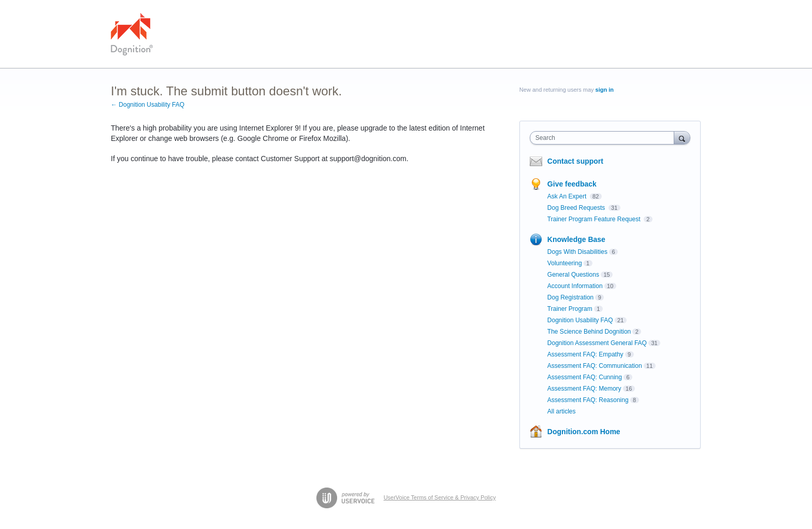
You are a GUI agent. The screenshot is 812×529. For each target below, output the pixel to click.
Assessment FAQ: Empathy (585, 354)
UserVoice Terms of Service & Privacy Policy (440, 497)
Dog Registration (570, 297)
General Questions (573, 275)
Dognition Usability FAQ (580, 320)
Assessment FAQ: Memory (584, 389)
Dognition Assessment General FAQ (597, 343)
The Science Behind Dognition (589, 332)
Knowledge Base (576, 239)
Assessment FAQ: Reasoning (588, 400)
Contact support (575, 161)
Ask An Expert (568, 196)
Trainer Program (570, 309)
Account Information (575, 286)
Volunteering (565, 263)
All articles (562, 411)
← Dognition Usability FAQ (148, 105)
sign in (605, 90)
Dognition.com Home (584, 432)
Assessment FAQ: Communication (595, 366)
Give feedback (572, 184)
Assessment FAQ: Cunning (585, 377)
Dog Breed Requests (577, 208)
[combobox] (605, 138)
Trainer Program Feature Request (595, 219)
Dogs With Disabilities (577, 252)
